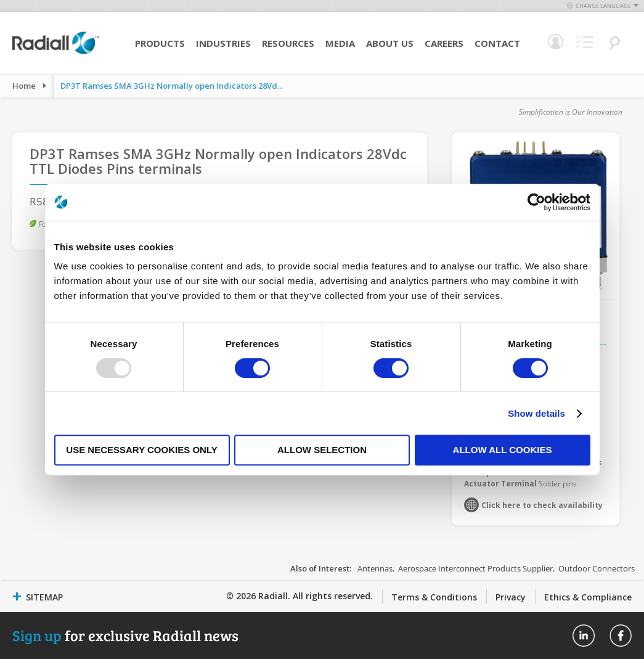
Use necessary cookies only (141, 450)
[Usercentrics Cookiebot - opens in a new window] (536, 202)
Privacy (511, 597)
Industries (223, 43)
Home (24, 86)
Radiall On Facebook (621, 636)
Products (160, 43)
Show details (536, 413)
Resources (288, 43)
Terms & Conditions (434, 597)
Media (340, 43)
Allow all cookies (503, 450)
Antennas (375, 568)
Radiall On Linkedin (584, 636)
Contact (497, 43)
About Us (390, 43)
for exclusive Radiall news (125, 635)
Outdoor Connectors (597, 568)
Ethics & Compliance (588, 597)
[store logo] (55, 52)
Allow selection (322, 450)
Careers (444, 43)
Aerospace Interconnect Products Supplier (475, 568)
